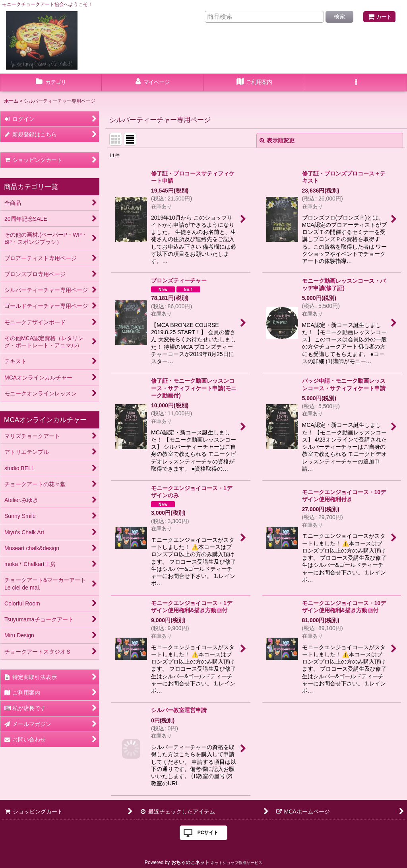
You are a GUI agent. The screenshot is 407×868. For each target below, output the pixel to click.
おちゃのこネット (190, 862)
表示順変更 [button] (277, 140)
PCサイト (208, 833)
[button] (356, 83)
